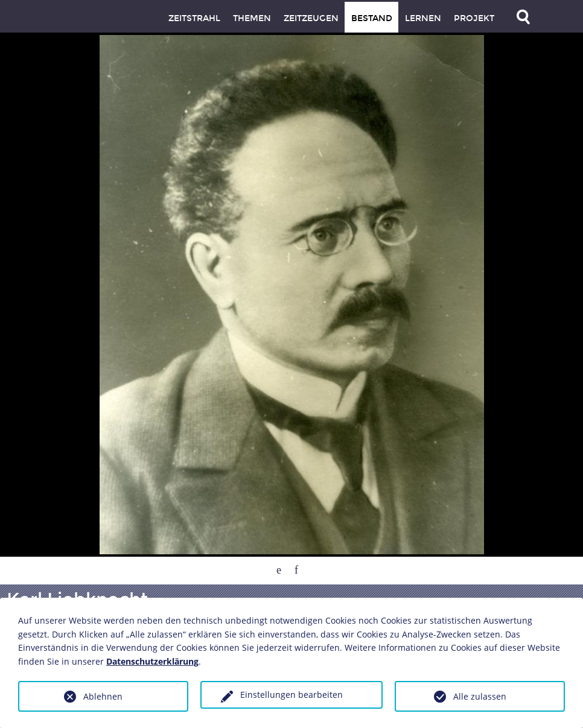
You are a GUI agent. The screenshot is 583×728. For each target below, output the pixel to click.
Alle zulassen (480, 696)
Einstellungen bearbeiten (291, 695)
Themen (252, 18)
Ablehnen (103, 696)
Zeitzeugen (311, 18)
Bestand (372, 18)
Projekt (474, 18)
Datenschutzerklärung (152, 661)
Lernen (423, 18)
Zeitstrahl (194, 18)
